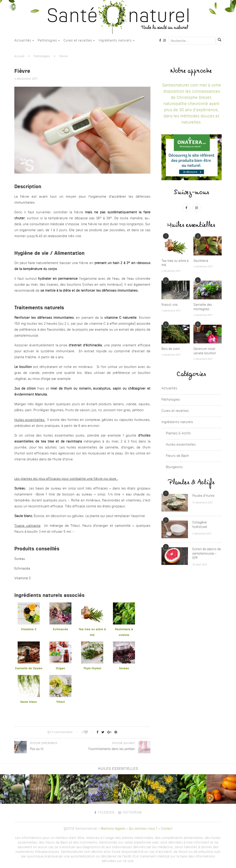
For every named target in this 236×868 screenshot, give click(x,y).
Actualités (23, 41)
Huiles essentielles (181, 445)
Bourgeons (174, 467)
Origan (60, 668)
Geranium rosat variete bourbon (205, 351)
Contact (167, 829)
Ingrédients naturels (115, 41)
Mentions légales (113, 829)
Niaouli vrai (170, 305)
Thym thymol (92, 668)
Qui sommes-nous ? (143, 829)
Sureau (124, 668)
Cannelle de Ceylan (29, 668)
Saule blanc (29, 702)
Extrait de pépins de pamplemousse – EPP (207, 554)
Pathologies (47, 41)
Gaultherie (201, 261)
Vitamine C (29, 629)
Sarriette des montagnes (203, 307)
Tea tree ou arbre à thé (175, 263)
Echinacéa (60, 629)
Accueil (19, 56)
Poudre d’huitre (203, 496)
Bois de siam (171, 349)
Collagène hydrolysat (200, 525)
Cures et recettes (78, 41)
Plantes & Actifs (178, 434)
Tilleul (61, 702)
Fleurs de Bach (177, 456)
